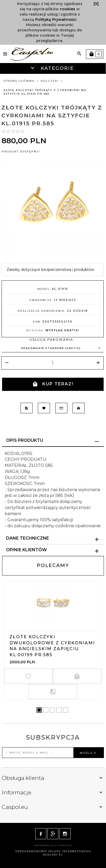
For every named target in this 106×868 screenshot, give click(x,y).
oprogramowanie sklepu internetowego (53, 851)
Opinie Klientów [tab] (26, 550)
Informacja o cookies (53, 845)
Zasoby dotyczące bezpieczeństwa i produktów (50, 270)
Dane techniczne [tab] (27, 538)
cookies (67, 9)
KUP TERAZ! (53, 384)
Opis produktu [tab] (25, 440)
